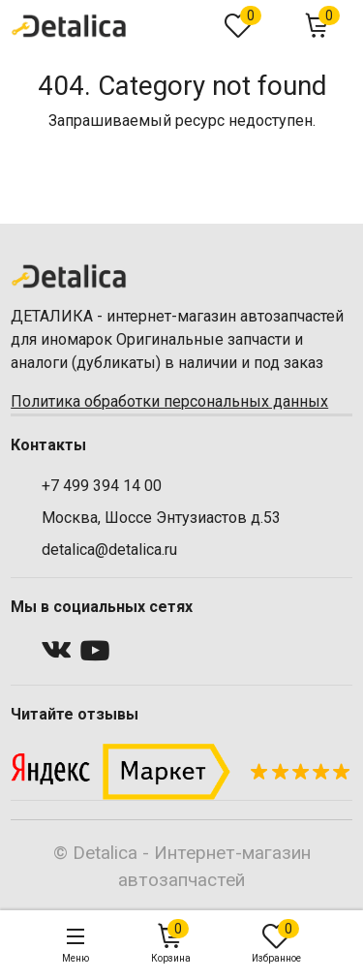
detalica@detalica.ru (109, 550)
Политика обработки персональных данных (169, 401)
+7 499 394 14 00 (102, 486)
